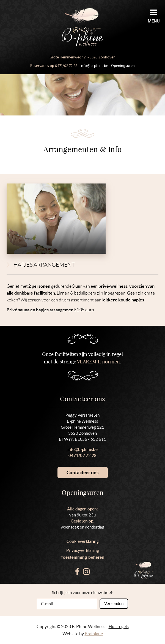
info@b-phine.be (94, 66)
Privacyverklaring (83, 550)
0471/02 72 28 (66, 66)
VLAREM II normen (99, 362)
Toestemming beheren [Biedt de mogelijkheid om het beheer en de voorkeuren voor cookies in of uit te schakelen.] (83, 557)
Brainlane (94, 634)
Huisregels (119, 626)
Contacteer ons (82, 472)
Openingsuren (123, 66)
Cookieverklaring (83, 541)
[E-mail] (67, 604)
